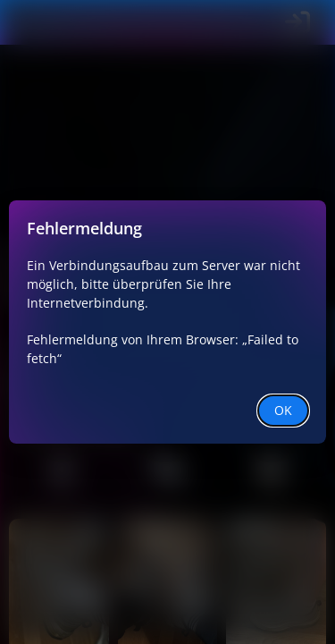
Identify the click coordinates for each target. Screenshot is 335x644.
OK (283, 410)
